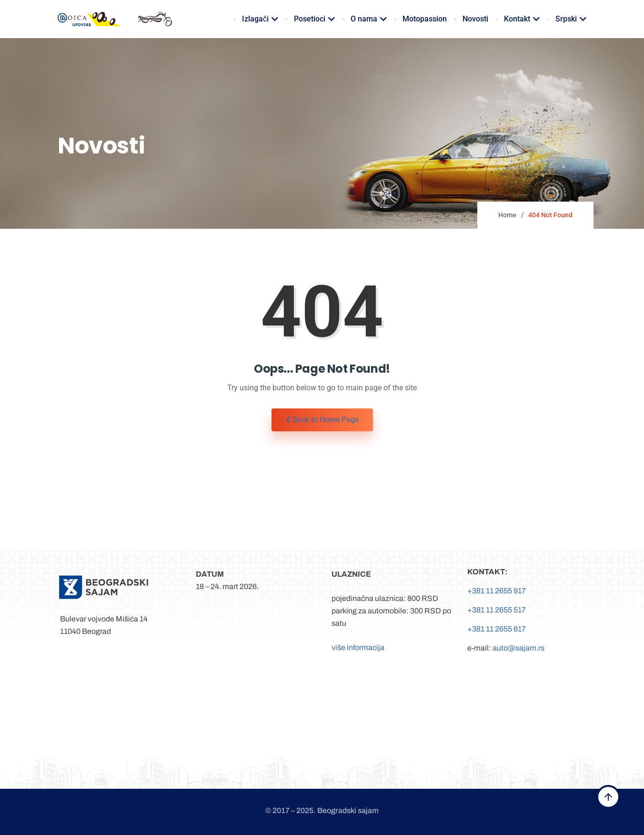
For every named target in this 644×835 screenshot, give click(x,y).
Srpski (571, 19)
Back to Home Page (322, 420)
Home (507, 215)
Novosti (475, 19)
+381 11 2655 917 (497, 591)
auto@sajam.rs (518, 648)
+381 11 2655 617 (497, 629)
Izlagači (260, 19)
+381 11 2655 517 (497, 610)
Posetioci (314, 19)
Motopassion (425, 19)
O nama (369, 19)
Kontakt (522, 19)
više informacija (358, 647)
